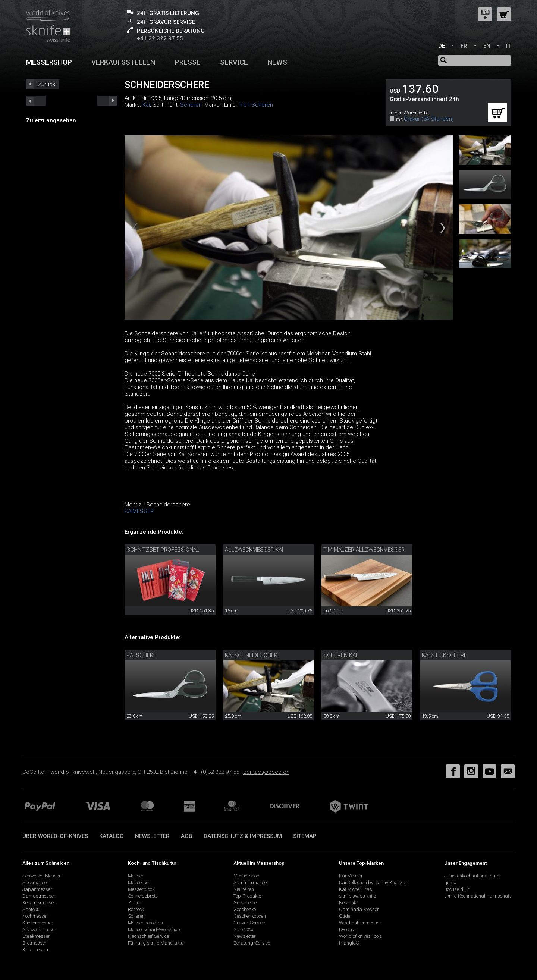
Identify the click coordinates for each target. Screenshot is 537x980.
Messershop (49, 62)
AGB (187, 836)
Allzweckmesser (39, 929)
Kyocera (347, 929)
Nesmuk (348, 903)
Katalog (112, 836)
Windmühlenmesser (360, 923)
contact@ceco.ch (266, 772)
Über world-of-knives (55, 836)
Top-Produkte (247, 896)
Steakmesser (36, 936)
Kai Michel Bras (356, 889)
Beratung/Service (252, 943)
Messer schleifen (145, 923)
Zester (135, 903)
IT (508, 46)
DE (442, 46)
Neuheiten (244, 889)
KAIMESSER (139, 511)
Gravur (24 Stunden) (429, 119)
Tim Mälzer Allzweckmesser (364, 550)
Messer (136, 876)
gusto (450, 882)
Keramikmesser (39, 903)
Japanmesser (37, 889)
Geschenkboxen (250, 916)
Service (234, 62)
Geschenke (245, 909)
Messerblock (141, 889)
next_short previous (36, 101)
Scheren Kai (340, 655)
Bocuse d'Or (457, 889)
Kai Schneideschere (253, 655)
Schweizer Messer (42, 876)
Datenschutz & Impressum (243, 836)
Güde (345, 916)
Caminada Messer (359, 909)
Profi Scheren (256, 105)
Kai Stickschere (444, 655)
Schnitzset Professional (163, 550)
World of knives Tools (361, 936)
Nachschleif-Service (148, 936)
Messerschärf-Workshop (154, 929)
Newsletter (152, 836)
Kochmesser (35, 916)
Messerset (139, 882)
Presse (188, 62)
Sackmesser (35, 882)
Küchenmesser (38, 923)
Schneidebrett (142, 896)
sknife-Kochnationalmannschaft (478, 896)
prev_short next (107, 101)
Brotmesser (34, 943)
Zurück (47, 84)
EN (487, 46)
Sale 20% (243, 929)
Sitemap (305, 836)
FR (464, 46)
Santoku (31, 909)
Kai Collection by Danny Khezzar (373, 882)
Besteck (136, 909)
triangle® (349, 943)
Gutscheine (245, 903)
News (277, 62)
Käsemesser (36, 950)
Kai (146, 105)
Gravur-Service (249, 923)
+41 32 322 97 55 (160, 38)
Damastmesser (39, 896)
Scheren (191, 105)
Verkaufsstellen (123, 62)
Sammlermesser (251, 882)
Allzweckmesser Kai (254, 550)
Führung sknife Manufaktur (157, 943)
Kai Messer (351, 876)
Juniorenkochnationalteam (472, 876)
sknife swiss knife (357, 896)
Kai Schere (141, 655)
